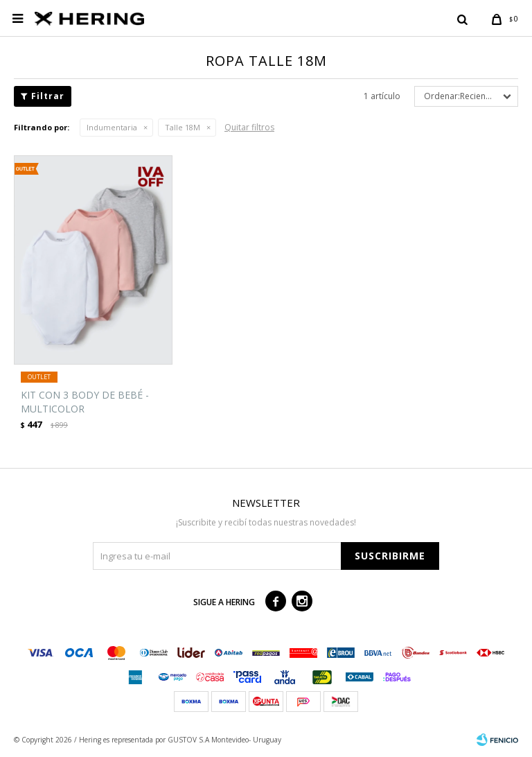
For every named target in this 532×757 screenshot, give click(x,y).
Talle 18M (183, 127)
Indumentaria (112, 127)
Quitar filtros (249, 127)
